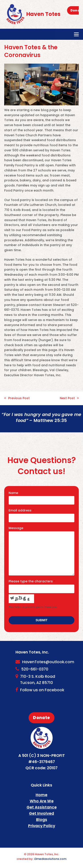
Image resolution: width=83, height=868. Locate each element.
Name (13, 493)
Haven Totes (32, 14)
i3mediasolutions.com (50, 859)
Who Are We (42, 801)
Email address (21, 510)
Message (16, 528)
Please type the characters (32, 581)
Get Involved (41, 813)
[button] (76, 34)
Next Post (69, 398)
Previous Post (17, 398)
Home (41, 795)
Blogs (42, 820)
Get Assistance (42, 807)
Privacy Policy (42, 826)
